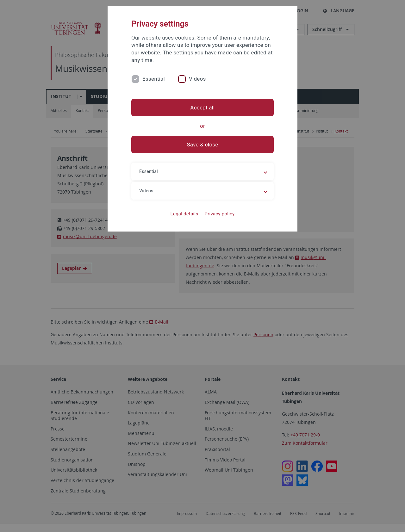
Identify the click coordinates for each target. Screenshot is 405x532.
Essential (154, 79)
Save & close (203, 145)
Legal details (184, 214)
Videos (197, 79)
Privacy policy (219, 214)
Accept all (202, 108)
